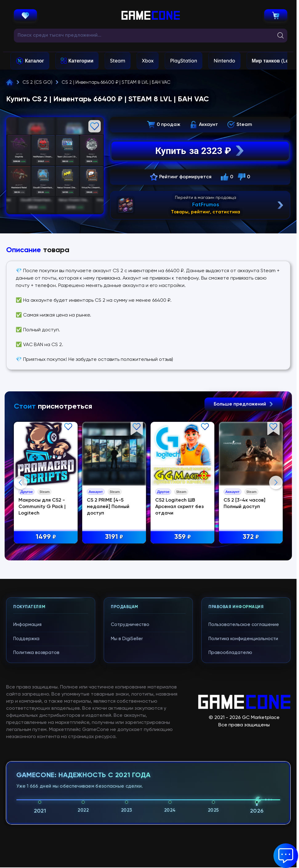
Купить (200, 151)
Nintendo (224, 61)
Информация (27, 625)
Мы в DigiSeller (127, 639)
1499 (46, 537)
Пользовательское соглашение (244, 625)
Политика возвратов (36, 653)
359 (183, 537)
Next (276, 482)
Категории (81, 61)
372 (251, 537)
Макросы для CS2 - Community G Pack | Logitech (42, 507)
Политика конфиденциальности (243, 639)
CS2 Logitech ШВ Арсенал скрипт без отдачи (180, 507)
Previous (21, 482)
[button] (286, 856)
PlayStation (184, 61)
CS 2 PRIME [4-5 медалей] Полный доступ (108, 507)
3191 (114, 537)
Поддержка (26, 639)
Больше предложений (244, 404)
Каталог (34, 61)
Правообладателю (230, 653)
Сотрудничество (130, 625)
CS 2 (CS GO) (37, 82)
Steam (117, 61)
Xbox (148, 61)
